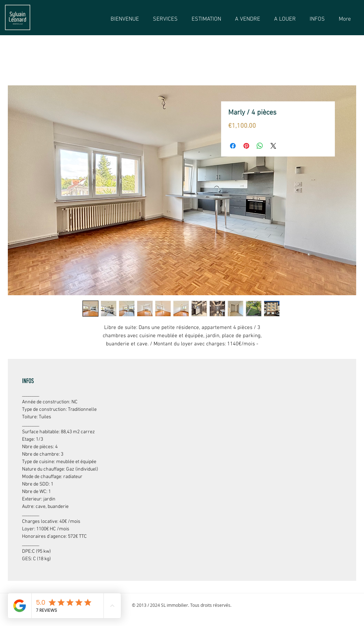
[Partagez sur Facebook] (233, 146)
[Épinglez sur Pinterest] (246, 146)
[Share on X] (273, 146)
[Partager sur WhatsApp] (260, 146)
